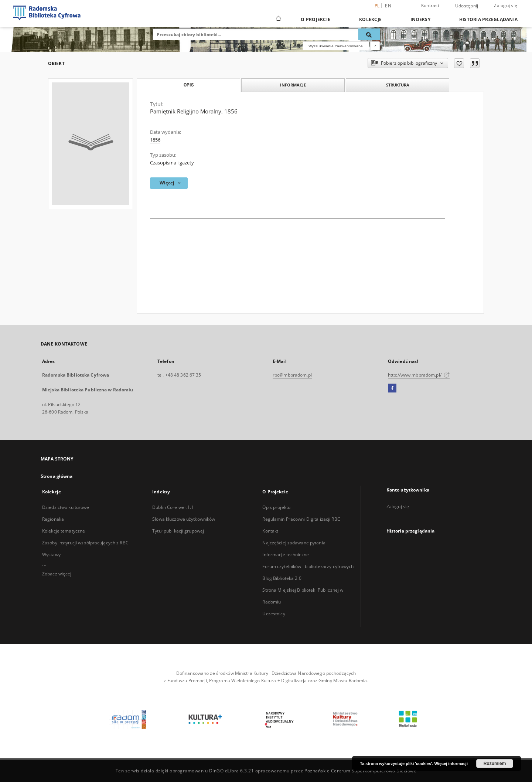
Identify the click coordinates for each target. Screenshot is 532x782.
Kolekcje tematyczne (64, 531)
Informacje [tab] (293, 85)
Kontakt (270, 531)
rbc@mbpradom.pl (292, 375)
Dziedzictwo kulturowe (66, 507)
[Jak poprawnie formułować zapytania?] (375, 46)
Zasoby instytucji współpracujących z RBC (85, 543)
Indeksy (420, 19)
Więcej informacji (451, 764)
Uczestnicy (274, 614)
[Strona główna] (278, 19)
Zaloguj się (506, 5)
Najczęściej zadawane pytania (294, 543)
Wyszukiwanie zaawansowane (336, 46)
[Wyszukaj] (369, 34)
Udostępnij (467, 6)
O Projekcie (316, 19)
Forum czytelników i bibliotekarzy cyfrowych (308, 566)
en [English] (388, 6)
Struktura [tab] (398, 85)
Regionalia (53, 519)
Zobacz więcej (57, 574)
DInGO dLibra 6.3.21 (232, 771)
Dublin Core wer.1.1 (173, 507)
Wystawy (51, 555)
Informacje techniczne (286, 555)
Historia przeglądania (488, 19)
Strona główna (57, 476)
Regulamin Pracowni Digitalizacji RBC (301, 519)
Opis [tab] (189, 85)
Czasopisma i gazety (172, 163)
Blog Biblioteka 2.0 (282, 578)
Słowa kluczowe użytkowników (184, 519)
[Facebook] (392, 388)
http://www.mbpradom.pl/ (419, 375)
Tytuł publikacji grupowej (178, 531)
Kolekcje (370, 19)
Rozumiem (495, 764)
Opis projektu (276, 507)
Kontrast (430, 5)
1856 (155, 140)
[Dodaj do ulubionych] (459, 63)
